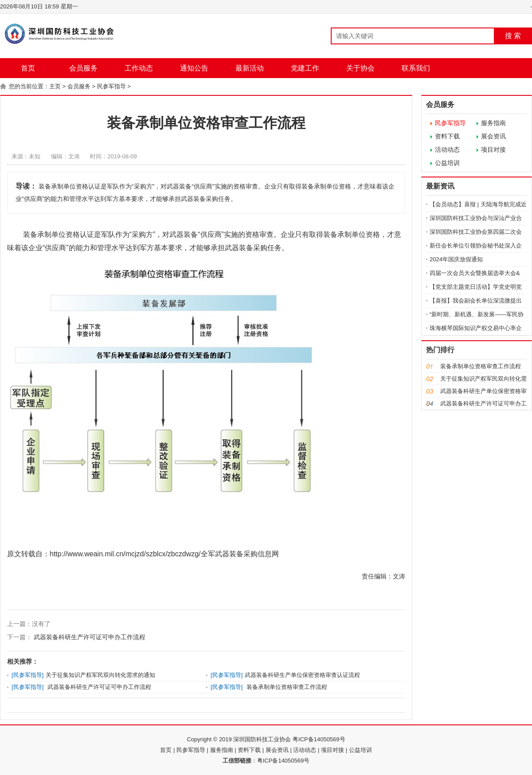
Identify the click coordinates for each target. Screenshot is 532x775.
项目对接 (493, 149)
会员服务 (83, 68)
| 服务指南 (220, 750)
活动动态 (447, 149)
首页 (28, 68)
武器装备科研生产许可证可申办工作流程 (89, 637)
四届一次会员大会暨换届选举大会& (475, 273)
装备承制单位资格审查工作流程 (286, 687)
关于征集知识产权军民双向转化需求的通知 (100, 675)
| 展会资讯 (276, 750)
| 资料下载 (248, 750)
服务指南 (493, 123)
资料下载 (447, 136)
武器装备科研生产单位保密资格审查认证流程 (302, 675)
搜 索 (513, 36)
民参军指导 (111, 86)
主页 (55, 86)
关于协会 (360, 68)
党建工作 (305, 68)
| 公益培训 (359, 750)
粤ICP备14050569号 (284, 761)
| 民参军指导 (189, 750)
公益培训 (447, 163)
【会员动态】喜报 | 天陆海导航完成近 (478, 204)
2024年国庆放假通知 (456, 259)
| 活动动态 (303, 750)
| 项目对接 (331, 750)
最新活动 (250, 68)
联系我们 (416, 68)
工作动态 (139, 68)
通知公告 (194, 68)
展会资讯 (493, 136)
